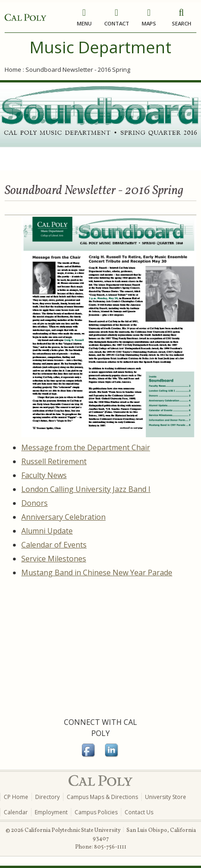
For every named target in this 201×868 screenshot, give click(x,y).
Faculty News (44, 475)
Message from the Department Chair (86, 447)
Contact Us (139, 812)
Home (13, 69)
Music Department (100, 47)
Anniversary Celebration (63, 517)
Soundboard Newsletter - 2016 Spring (78, 69)
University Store (166, 797)
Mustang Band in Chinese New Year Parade (97, 572)
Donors (35, 503)
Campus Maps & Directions (102, 797)
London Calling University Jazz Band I (86, 489)
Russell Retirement (54, 461)
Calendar (16, 812)
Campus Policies (96, 812)
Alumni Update (47, 531)
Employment (51, 812)
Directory (47, 797)
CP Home (16, 797)
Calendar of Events (54, 545)
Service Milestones (54, 559)
